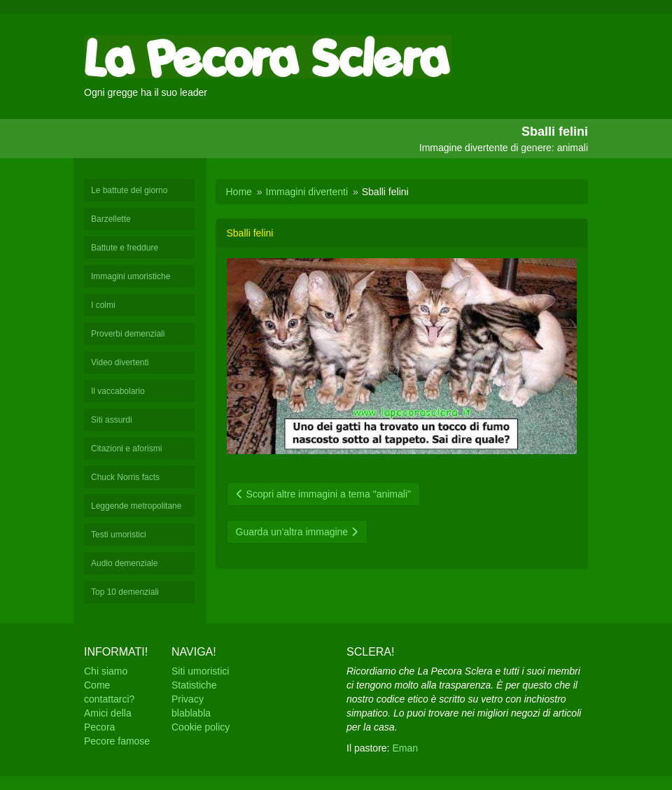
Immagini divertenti (307, 192)
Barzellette (111, 219)
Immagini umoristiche (131, 276)
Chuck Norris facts (125, 477)
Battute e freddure (125, 248)
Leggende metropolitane (136, 506)
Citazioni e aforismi (126, 449)
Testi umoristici (119, 535)
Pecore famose (117, 741)
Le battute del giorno (129, 190)
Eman (405, 748)
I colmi (103, 305)
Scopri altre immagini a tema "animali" (323, 494)
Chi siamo (106, 671)
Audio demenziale (124, 563)
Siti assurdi (112, 420)
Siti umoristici (200, 671)
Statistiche (194, 685)
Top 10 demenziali (125, 592)
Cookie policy (201, 727)
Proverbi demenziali (128, 334)
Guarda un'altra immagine (297, 532)
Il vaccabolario (118, 391)
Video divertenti (120, 362)
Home (239, 192)
